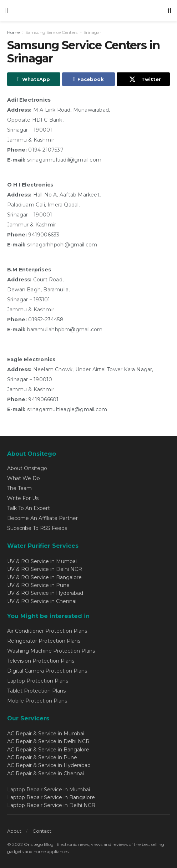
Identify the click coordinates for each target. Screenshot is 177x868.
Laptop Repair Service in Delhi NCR (51, 805)
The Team (19, 488)
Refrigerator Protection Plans (44, 641)
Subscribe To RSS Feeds (37, 528)
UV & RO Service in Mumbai (42, 561)
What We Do (24, 478)
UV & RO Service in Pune (38, 585)
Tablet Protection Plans (36, 691)
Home (13, 32)
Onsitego (33, 844)
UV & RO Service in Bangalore (44, 577)
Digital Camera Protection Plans (47, 671)
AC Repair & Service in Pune (42, 757)
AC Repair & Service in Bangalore (48, 750)
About (14, 831)
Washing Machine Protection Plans (51, 651)
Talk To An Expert (29, 508)
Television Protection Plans (41, 661)
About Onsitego (27, 468)
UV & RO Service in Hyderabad (45, 593)
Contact (42, 831)
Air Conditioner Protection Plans (47, 631)
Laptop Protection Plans (38, 681)
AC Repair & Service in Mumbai (46, 734)
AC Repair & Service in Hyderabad (49, 765)
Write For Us (23, 498)
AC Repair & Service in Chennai (45, 773)
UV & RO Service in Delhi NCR (45, 569)
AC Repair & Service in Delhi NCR (48, 741)
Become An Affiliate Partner (42, 518)
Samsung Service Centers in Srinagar (63, 32)
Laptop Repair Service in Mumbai (49, 790)
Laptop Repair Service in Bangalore (51, 797)
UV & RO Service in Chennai (42, 601)
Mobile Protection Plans (37, 701)
